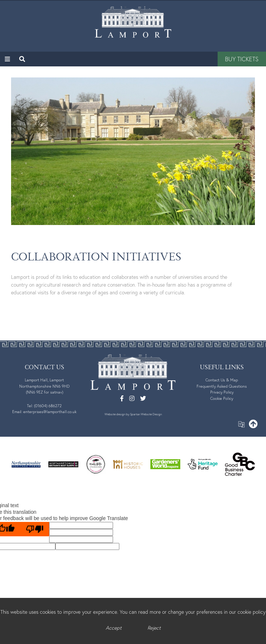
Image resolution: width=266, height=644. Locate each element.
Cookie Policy (222, 398)
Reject (154, 628)
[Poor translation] (35, 529)
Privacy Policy (222, 392)
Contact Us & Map (222, 380)
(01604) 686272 (48, 406)
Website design (115, 414)
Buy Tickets (242, 59)
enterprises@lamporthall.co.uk (50, 412)
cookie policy (252, 612)
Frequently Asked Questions (222, 386)
